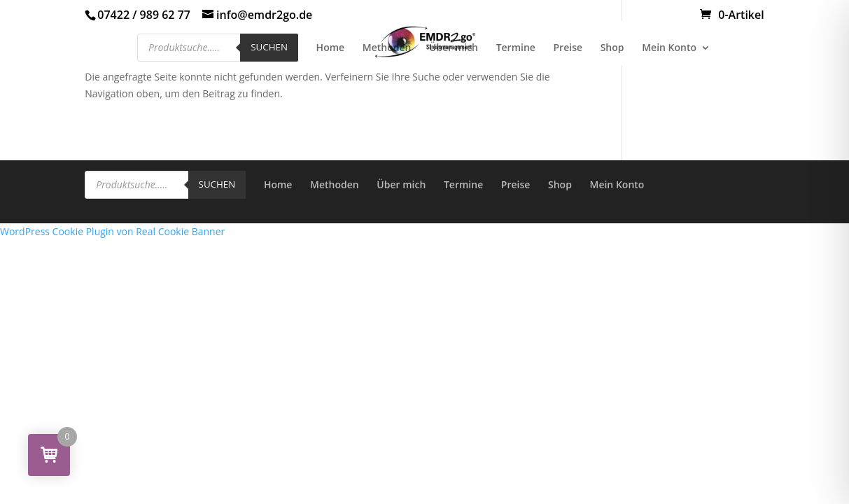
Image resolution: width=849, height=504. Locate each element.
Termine (516, 48)
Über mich (454, 48)
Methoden (387, 48)
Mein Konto (669, 48)
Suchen (269, 47)
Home (331, 48)
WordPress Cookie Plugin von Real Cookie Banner (112, 231)
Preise (568, 48)
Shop (612, 48)
